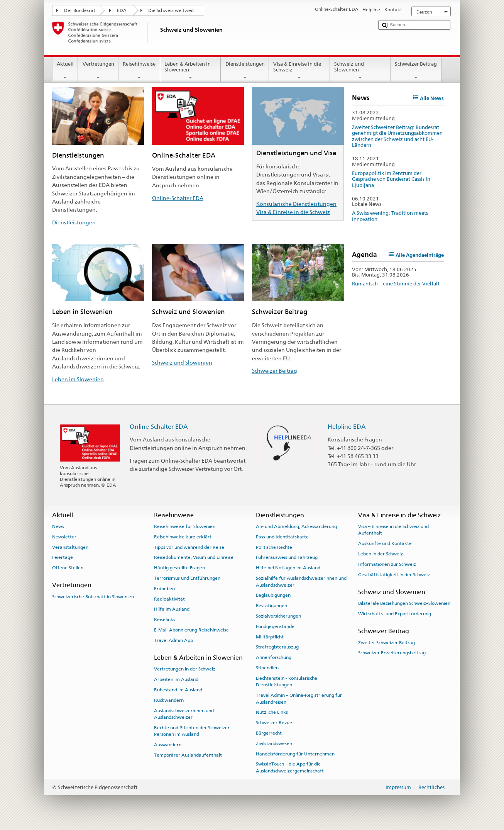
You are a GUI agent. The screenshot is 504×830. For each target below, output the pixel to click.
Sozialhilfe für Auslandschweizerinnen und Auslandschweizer (301, 581)
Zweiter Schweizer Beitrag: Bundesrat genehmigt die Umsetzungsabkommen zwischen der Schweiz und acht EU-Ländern (397, 136)
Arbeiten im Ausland (176, 679)
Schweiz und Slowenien (360, 71)
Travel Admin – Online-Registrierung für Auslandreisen (299, 698)
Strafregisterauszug (277, 647)
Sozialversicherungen (278, 616)
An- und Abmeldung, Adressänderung (296, 526)
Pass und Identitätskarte (282, 537)
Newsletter (64, 537)
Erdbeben (164, 589)
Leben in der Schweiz (381, 554)
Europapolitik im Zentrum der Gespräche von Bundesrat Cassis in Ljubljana (391, 179)
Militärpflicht (270, 637)
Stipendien (267, 668)
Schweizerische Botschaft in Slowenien (93, 597)
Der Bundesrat (80, 10)
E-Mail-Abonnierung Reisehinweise (191, 630)
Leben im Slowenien (78, 379)
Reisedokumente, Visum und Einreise (194, 557)
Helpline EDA (347, 427)
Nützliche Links (272, 712)
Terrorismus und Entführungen (187, 578)
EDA (122, 10)
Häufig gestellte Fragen (179, 568)
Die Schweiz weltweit (171, 10)
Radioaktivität (169, 599)
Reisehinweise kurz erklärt (183, 537)
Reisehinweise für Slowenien (185, 526)
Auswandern (168, 745)
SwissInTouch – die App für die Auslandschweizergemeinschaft (290, 767)
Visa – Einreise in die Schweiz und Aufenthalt (393, 530)
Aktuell (65, 71)
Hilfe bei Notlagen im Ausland (288, 568)
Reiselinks (165, 620)
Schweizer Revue (274, 723)
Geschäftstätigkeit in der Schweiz (394, 575)
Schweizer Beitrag (416, 71)
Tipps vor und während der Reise (189, 547)
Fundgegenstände (275, 626)
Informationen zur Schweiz (387, 564)
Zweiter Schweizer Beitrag (386, 642)
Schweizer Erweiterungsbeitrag (392, 653)
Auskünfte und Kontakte (385, 543)
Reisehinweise (139, 71)
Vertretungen (98, 71)
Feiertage (63, 557)
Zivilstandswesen (274, 743)
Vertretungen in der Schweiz (185, 669)
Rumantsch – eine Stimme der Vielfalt (396, 284)
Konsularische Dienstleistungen (296, 204)
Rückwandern (169, 700)
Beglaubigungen (273, 595)
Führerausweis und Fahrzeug (287, 557)
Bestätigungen (271, 606)
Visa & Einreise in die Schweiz (299, 71)
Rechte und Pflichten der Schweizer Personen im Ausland (192, 731)
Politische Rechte (274, 547)
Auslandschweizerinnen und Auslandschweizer (184, 714)
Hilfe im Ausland (172, 609)
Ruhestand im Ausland (178, 690)
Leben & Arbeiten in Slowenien (191, 71)
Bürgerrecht (269, 733)
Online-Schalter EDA (178, 198)
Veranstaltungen (70, 547)
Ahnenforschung (274, 657)
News (58, 526)
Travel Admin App (173, 640)
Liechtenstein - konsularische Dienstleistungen (287, 681)
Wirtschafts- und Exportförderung (395, 614)
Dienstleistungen (245, 71)
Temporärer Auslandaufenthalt (188, 755)
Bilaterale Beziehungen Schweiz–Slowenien (404, 603)
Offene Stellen (68, 568)
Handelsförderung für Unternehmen (295, 754)
